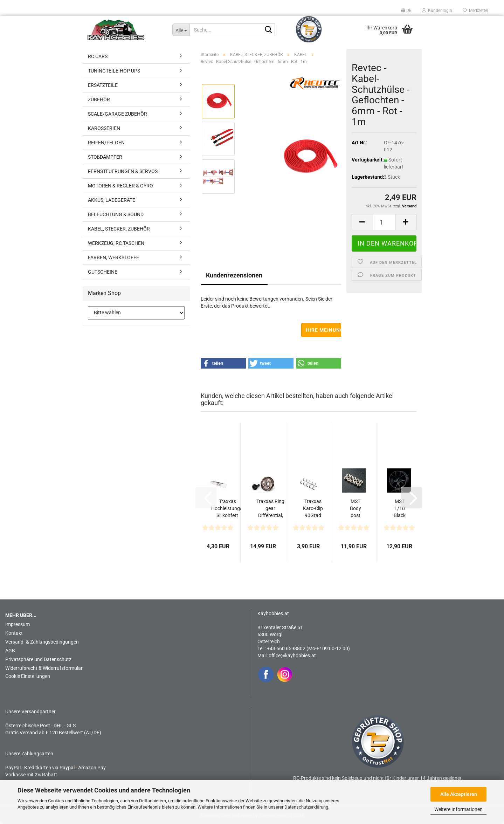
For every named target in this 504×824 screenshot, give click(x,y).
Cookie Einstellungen (28, 676)
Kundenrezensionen (234, 275)
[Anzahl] (384, 222)
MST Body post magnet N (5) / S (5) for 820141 (355, 509)
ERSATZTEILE (103, 85)
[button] (406, 11)
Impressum (18, 624)
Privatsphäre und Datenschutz (38, 659)
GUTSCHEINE (103, 272)
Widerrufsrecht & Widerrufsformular (44, 668)
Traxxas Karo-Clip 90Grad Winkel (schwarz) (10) (313, 509)
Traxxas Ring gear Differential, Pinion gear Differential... (270, 509)
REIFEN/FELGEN (106, 143)
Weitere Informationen (458, 809)
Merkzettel (475, 11)
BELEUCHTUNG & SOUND (116, 214)
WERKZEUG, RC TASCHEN (116, 243)
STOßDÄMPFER (105, 157)
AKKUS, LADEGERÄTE (112, 200)
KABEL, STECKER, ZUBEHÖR (119, 229)
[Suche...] (181, 30)
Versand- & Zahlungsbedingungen (42, 642)
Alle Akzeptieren (459, 794)
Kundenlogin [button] (437, 11)
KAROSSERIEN (104, 128)
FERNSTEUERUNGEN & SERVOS (123, 171)
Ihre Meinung (323, 330)
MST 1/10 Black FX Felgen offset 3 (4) (399, 509)
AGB (10, 651)
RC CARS (98, 56)
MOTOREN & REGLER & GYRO (120, 186)
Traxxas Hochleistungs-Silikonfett (227, 508)
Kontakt (14, 633)
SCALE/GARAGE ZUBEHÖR (118, 114)
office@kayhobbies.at (292, 655)
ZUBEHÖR (99, 99)
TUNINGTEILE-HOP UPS (114, 71)
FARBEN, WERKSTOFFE (113, 257)
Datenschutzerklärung (306, 807)
